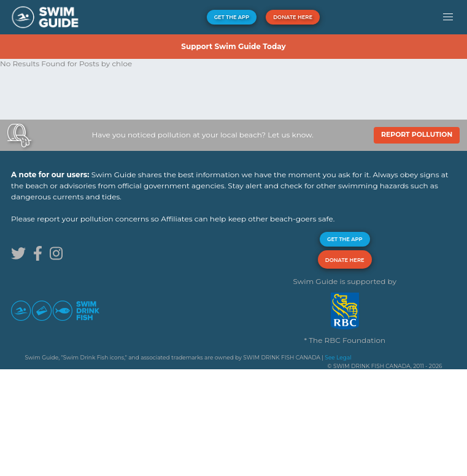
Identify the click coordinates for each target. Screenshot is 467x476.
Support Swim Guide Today (233, 46)
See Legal (338, 357)
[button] (448, 17)
